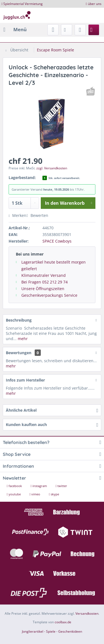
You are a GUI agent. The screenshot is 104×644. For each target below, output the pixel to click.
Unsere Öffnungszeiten (43, 289)
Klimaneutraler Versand (44, 275)
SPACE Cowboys (57, 241)
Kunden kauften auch (26, 424)
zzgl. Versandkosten (52, 168)
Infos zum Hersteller (25, 380)
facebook (15, 486)
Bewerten (37, 215)
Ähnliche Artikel (21, 410)
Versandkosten (87, 613)
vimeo (35, 494)
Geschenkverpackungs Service (49, 295)
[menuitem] (15, 30)
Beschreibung (19, 320)
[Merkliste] (67, 30)
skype (54, 494)
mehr (22, 339)
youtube (14, 494)
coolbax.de (63, 622)
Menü (15, 29)
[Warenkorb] (94, 30)
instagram (39, 486)
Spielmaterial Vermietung (23, 4)
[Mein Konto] (80, 30)
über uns (95, 4)
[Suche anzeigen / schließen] (53, 30)
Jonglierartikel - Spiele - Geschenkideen (52, 631)
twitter (61, 486)
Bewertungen (19, 353)
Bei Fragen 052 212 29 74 (45, 282)
